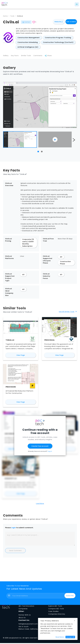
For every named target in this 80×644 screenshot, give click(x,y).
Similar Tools (27, 56)
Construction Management (29, 38)
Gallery (6, 56)
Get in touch (24, 627)
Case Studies (53, 612)
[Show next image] (74, 141)
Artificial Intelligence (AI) (28, 47)
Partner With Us (25, 616)
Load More (40, 504)
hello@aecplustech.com (28, 625)
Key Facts (15, 56)
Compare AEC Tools (56, 609)
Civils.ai (20, 16)
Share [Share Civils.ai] (51, 56)
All (61, 258)
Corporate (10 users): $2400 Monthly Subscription (28, 244)
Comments (40, 56)
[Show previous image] (6, 141)
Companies (23, 609)
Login (14, 529)
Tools (12, 16)
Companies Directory (57, 615)
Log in (50, 452)
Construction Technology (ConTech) (58, 42)
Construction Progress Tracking (58, 38)
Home (5, 16)
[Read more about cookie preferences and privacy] (60, 637)
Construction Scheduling (28, 42)
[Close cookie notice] (75, 621)
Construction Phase (65, 264)
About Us (22, 619)
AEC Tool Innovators (26, 607)
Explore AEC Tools (55, 607)
